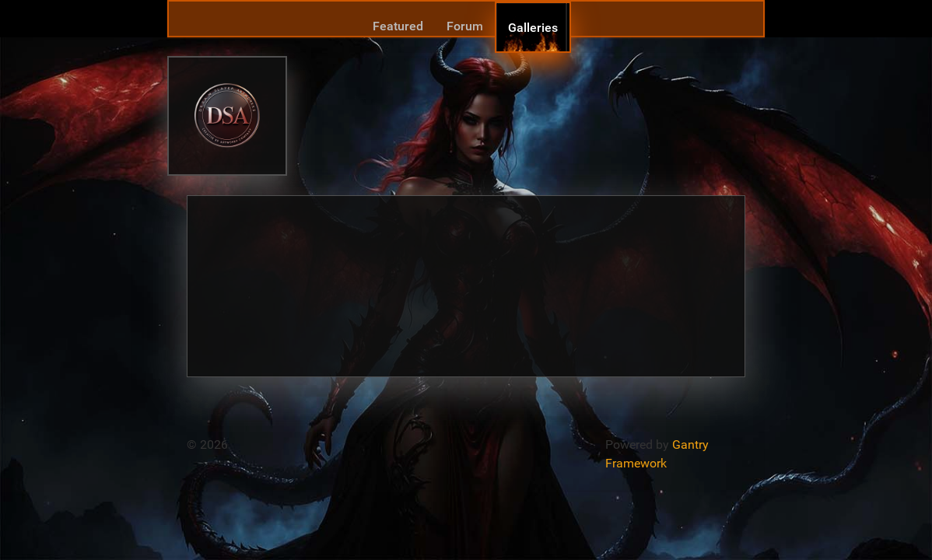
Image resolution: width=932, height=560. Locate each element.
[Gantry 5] (227, 115)
